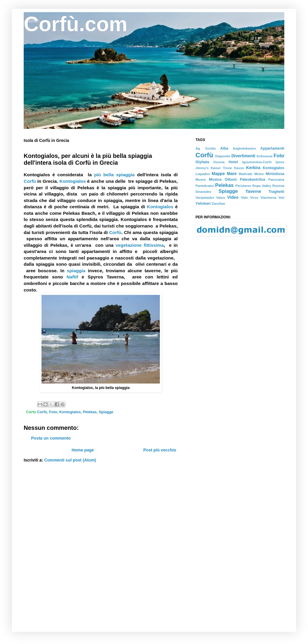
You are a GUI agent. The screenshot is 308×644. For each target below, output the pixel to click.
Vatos (221, 198)
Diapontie (223, 156)
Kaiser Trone (221, 168)
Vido (244, 198)
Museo (201, 180)
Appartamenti (272, 148)
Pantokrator (205, 186)
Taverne (253, 191)
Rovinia (278, 186)
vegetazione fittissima (140, 245)
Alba (224, 148)
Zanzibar (219, 204)
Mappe (218, 174)
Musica (215, 180)
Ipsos (280, 162)
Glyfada (202, 162)
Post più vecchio (160, 450)
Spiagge (228, 191)
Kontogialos (73, 181)
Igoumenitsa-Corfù (257, 162)
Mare (232, 174)
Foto (279, 156)
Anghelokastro (244, 148)
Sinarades (203, 192)
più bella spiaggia (114, 175)
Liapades (203, 174)
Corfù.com (76, 24)
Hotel (233, 162)
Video (233, 197)
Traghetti (276, 192)
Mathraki (246, 174)
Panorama (276, 180)
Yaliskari (203, 204)
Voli (281, 198)
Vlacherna (268, 198)
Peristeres (243, 186)
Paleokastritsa (252, 180)
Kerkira (253, 168)
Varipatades (205, 198)
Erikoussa (265, 156)
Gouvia (219, 162)
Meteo (259, 174)
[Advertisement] (56, 302)
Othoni (231, 180)
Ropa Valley (262, 186)
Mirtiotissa (275, 174)
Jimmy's (202, 168)
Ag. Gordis (206, 148)
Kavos (239, 168)
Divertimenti (243, 156)
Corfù (30, 181)
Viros (254, 198)
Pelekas (225, 185)
